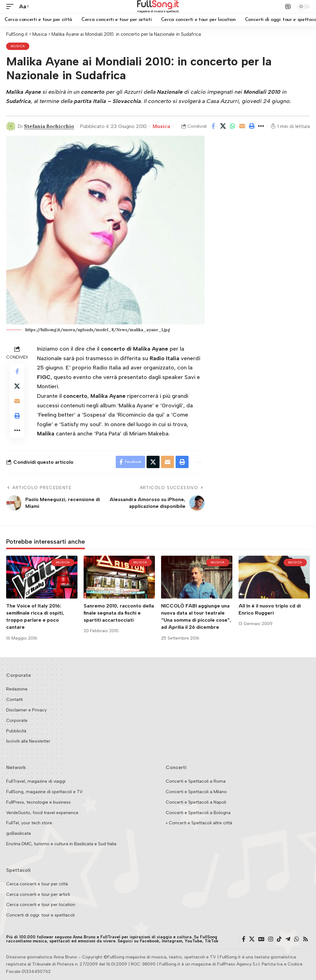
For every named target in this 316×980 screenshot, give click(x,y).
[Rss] (306, 939)
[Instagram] (271, 939)
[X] (252, 939)
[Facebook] (244, 939)
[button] (11, 7)
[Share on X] (223, 126)
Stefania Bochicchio (49, 126)
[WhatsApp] (297, 939)
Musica (18, 46)
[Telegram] (288, 939)
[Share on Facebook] (213, 126)
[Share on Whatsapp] (232, 126)
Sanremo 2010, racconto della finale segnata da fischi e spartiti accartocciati (119, 613)
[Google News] (261, 939)
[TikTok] (279, 939)
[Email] (242, 126)
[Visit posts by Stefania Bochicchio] (11, 126)
